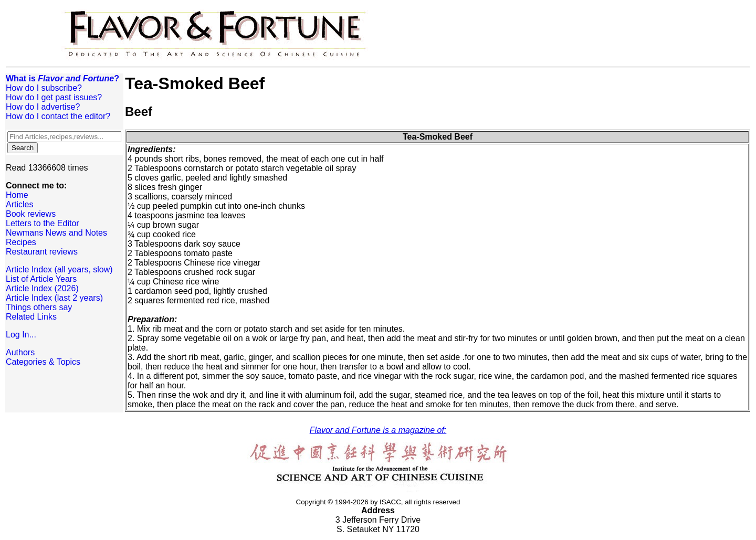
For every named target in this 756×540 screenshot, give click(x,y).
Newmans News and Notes (56, 233)
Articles (19, 204)
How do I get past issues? (54, 97)
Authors (20, 352)
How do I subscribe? (44, 88)
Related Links (31, 317)
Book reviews (31, 214)
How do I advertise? (43, 107)
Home (17, 195)
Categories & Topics (43, 362)
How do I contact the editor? (58, 116)
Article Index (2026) (42, 288)
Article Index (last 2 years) (54, 298)
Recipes (21, 242)
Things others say (39, 307)
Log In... (21, 335)
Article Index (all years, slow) (59, 269)
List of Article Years (41, 279)
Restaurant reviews (42, 252)
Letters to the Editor (43, 223)
